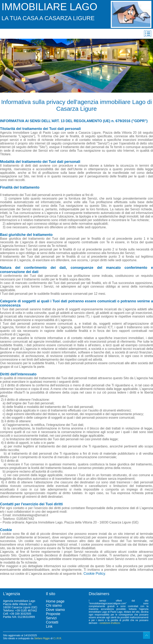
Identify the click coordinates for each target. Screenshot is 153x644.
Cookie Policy (94, 574)
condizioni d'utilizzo (110, 623)
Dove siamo (55, 610)
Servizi (51, 618)
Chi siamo (54, 605)
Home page (55, 601)
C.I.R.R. (58, 638)
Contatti (52, 622)
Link (49, 626)
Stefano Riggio (42, 638)
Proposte (53, 614)
